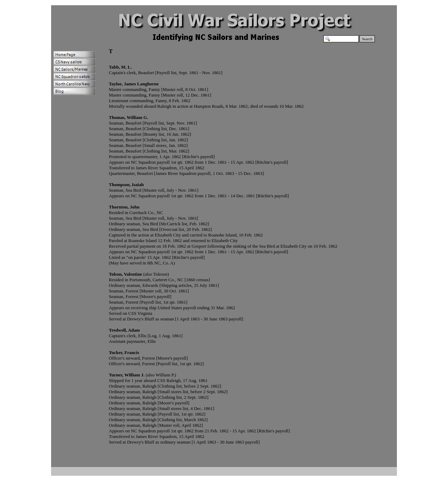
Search (367, 39)
